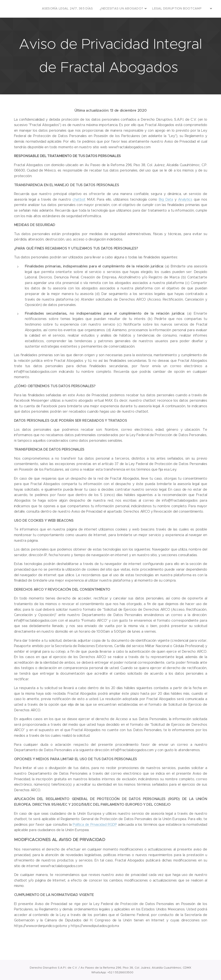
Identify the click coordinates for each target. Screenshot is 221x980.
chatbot (79, 199)
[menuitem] (130, 9)
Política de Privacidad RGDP (95, 825)
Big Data (166, 199)
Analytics (185, 199)
